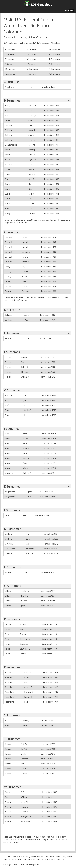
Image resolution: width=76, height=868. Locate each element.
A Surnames (10, 49)
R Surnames (54, 59)
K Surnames (32, 59)
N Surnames (32, 74)
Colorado (13, 43)
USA (5, 43)
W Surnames (55, 74)
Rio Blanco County (27, 43)
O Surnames (55, 49)
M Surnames (32, 69)
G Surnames (32, 49)
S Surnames (54, 64)
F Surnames (10, 74)
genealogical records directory (53, 837)
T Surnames (55, 69)
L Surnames (32, 64)
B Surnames (10, 54)
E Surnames (10, 69)
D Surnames (10, 64)
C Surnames (10, 59)
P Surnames (54, 54)
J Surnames (32, 54)
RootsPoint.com (21, 222)
